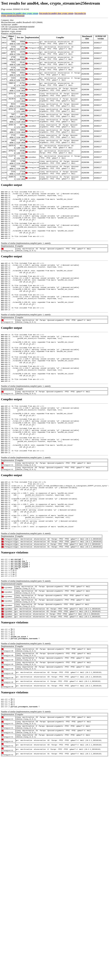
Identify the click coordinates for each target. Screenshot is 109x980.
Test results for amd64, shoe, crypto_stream (56, 13)
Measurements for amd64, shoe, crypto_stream (20, 13)
